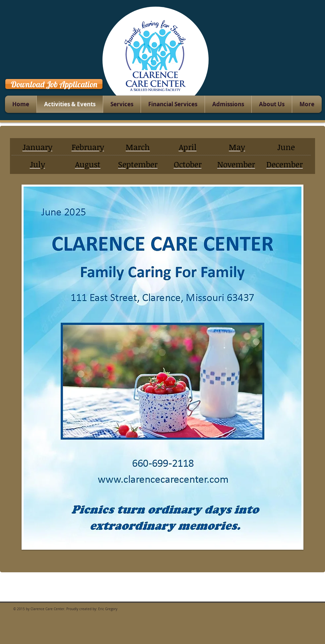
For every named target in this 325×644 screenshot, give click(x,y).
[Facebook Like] (302, 83)
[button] (162, 367)
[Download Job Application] (54, 84)
